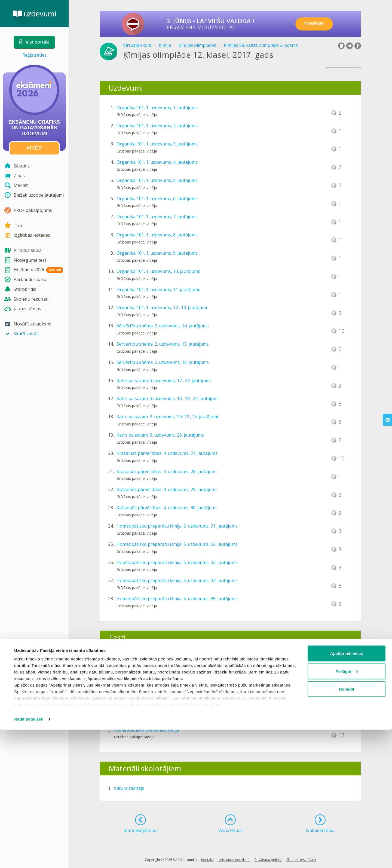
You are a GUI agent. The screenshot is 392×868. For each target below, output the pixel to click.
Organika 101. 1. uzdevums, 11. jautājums (158, 290)
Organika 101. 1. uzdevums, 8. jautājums (157, 235)
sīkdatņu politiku (77, 843)
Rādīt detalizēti (29, 857)
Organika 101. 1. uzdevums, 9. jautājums (157, 253)
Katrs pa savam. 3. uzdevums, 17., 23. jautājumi (164, 380)
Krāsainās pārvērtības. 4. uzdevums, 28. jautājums (167, 471)
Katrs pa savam (130, 693)
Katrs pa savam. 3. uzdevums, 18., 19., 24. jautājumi (168, 398)
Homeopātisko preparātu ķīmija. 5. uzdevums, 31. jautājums (177, 526)
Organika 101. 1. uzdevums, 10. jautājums (158, 271)
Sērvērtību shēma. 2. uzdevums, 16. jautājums (163, 362)
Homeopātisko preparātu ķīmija (147, 730)
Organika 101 (128, 657)
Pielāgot (347, 810)
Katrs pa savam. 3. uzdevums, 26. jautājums (160, 435)
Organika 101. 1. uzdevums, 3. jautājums (157, 144)
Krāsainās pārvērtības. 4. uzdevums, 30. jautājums (167, 508)
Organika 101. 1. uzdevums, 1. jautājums (157, 108)
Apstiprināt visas (347, 792)
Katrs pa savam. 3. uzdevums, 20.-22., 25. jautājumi (167, 417)
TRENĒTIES (317, 24)
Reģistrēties (34, 55)
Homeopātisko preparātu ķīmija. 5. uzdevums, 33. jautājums (177, 562)
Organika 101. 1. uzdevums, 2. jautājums (157, 126)
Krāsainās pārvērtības (137, 712)
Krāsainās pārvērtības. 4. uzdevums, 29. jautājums (167, 489)
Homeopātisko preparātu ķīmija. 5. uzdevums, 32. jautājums (177, 544)
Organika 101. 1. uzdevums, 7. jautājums (157, 217)
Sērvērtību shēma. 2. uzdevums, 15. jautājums (163, 344)
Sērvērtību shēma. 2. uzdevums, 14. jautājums (163, 326)
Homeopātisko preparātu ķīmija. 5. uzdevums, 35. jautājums (177, 599)
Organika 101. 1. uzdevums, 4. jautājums (157, 162)
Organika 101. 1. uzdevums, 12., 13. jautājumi (162, 307)
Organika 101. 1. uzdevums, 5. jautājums (157, 180)
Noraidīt (347, 827)
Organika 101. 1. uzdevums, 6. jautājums (157, 199)
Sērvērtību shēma (132, 675)
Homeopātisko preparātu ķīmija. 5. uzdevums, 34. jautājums (177, 580)
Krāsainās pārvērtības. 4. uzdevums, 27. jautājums (167, 453)
